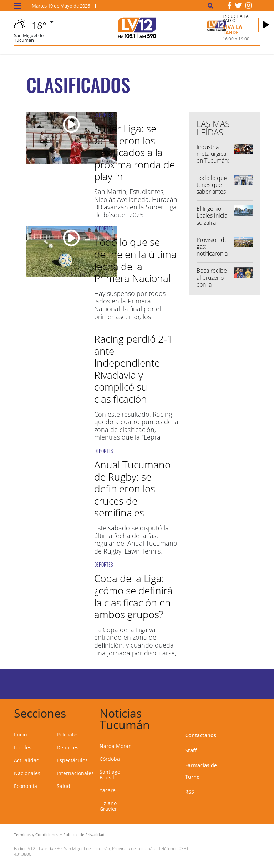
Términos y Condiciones (36, 835)
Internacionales (75, 773)
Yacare (108, 790)
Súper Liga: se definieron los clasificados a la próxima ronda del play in (136, 152)
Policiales (68, 735)
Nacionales (27, 773)
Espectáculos (72, 760)
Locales (23, 747)
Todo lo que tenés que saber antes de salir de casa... (212, 192)
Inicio (20, 735)
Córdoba (110, 759)
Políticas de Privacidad (84, 835)
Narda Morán (116, 746)
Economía (26, 786)
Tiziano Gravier (108, 806)
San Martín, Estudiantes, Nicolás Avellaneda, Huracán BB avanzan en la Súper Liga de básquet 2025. (136, 203)
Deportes (68, 747)
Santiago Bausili (110, 775)
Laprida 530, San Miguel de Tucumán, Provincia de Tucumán (97, 849)
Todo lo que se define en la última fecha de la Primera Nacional (135, 260)
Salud (64, 786)
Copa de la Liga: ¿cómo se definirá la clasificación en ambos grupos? (133, 596)
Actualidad (27, 760)
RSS (190, 792)
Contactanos (201, 735)
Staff (191, 750)
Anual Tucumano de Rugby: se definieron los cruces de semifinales (132, 488)
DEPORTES (103, 115)
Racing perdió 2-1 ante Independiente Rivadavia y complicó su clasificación (133, 369)
